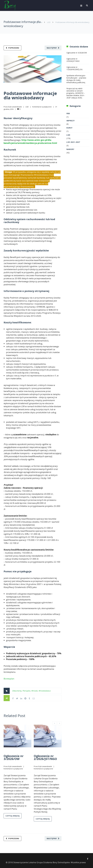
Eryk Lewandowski (15, 107)
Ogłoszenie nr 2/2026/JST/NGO (45, 757)
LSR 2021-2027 (73, 142)
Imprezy (71, 121)
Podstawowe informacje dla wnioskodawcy (30, 96)
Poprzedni (14, 48)
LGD (49, 22)
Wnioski (34, 691)
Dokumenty (17, 691)
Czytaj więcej (13, 816)
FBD (68, 113)
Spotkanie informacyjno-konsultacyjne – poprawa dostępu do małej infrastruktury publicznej (76, 79)
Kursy (69, 128)
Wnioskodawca (45, 691)
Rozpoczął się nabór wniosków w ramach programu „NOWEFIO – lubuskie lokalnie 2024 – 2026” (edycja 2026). (76, 93)
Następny (52, 48)
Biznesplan (9, 679)
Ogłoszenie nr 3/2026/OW (14, 757)
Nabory (70, 149)
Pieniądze (26, 691)
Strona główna (36, 22)
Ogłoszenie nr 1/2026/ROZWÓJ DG (74, 68)
